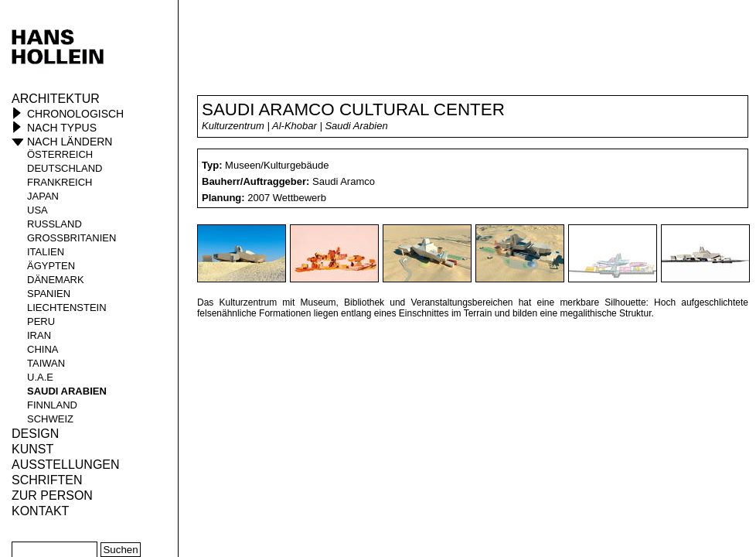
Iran (39, 335)
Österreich (60, 154)
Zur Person (52, 495)
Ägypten (51, 266)
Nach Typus (62, 128)
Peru (41, 321)
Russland (54, 224)
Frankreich (60, 182)
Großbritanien (72, 238)
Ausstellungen (66, 465)
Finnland (52, 405)
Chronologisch (75, 114)
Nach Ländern (70, 142)
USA (37, 210)
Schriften (47, 480)
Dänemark (56, 280)
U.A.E (40, 377)
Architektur (56, 99)
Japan (43, 196)
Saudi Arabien (67, 391)
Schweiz (50, 419)
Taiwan (46, 363)
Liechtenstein (67, 308)
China (43, 349)
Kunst (32, 449)
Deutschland (65, 168)
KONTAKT (40, 511)
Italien (46, 252)
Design (35, 434)
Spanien (49, 294)
